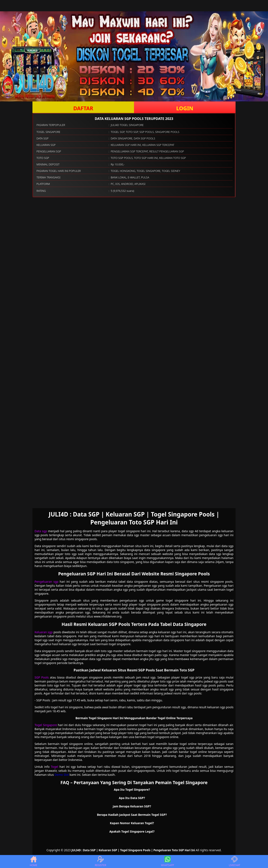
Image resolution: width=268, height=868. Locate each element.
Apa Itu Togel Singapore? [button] (132, 790)
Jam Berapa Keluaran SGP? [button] (132, 806)
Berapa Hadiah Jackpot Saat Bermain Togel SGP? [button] (132, 815)
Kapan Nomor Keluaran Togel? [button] (132, 823)
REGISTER (100, 862)
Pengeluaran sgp (46, 582)
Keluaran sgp (44, 632)
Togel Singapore (46, 725)
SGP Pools (42, 677)
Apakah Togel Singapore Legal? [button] (132, 831)
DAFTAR (83, 108)
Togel (55, 767)
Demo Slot (62, 775)
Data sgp (41, 531)
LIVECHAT (234, 862)
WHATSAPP (167, 862)
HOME (33, 862)
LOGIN (185, 108)
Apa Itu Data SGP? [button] (132, 798)
